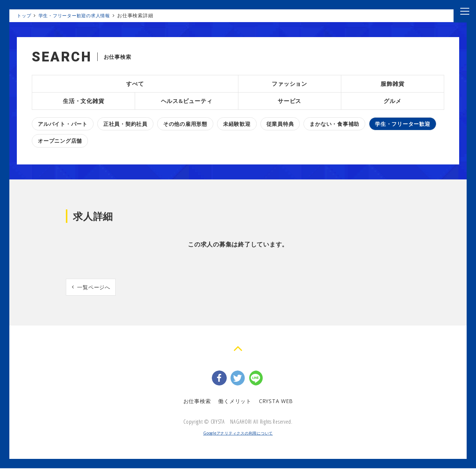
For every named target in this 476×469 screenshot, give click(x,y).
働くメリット (234, 401)
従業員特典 (280, 124)
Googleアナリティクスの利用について (238, 434)
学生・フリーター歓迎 (403, 124)
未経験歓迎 (237, 124)
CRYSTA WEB (276, 401)
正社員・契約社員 (125, 124)
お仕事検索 (196, 401)
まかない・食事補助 (334, 124)
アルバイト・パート (63, 124)
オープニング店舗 (60, 141)
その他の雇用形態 (185, 124)
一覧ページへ (94, 287)
